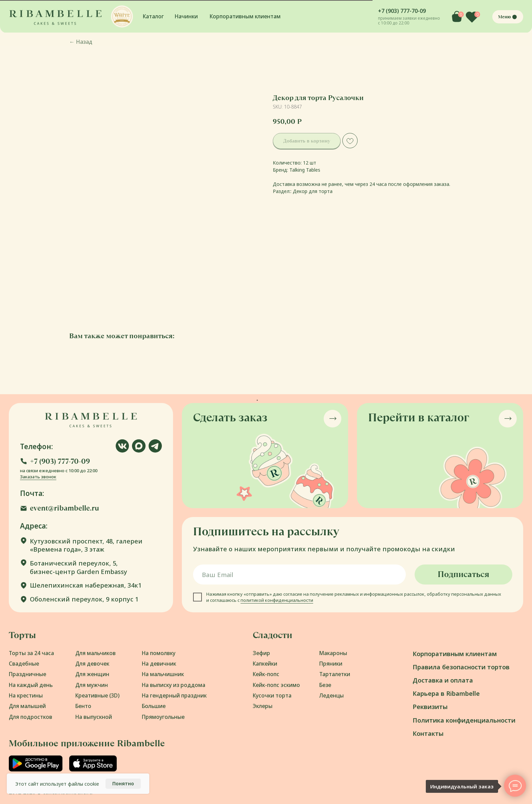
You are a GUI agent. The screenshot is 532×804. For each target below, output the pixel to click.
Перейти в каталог (419, 417)
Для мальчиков (96, 653)
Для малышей (27, 706)
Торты (22, 635)
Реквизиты (430, 706)
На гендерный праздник (174, 695)
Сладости (273, 635)
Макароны (333, 653)
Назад (81, 42)
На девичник (159, 664)
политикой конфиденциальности (277, 600)
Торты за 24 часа (31, 653)
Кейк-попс (266, 674)
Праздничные (27, 674)
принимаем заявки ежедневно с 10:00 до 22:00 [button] (409, 20)
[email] (299, 575)
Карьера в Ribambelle (446, 693)
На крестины (26, 695)
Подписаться (463, 574)
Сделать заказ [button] (230, 417)
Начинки (186, 16)
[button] (122, 16)
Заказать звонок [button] (38, 477)
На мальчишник (163, 674)
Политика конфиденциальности (464, 720)
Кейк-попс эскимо (276, 685)
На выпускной (94, 717)
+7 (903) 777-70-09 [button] (402, 11)
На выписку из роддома (174, 685)
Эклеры (263, 706)
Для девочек (92, 664)
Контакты (428, 733)
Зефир (261, 653)
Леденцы (331, 695)
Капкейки (265, 664)
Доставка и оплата (443, 680)
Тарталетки (335, 674)
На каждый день (31, 685)
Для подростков (31, 717)
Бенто (83, 706)
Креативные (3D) (97, 695)
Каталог (153, 16)
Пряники (331, 664)
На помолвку (159, 653)
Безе (325, 685)
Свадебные (24, 664)
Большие (154, 706)
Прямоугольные (163, 717)
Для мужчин (92, 685)
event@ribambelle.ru (64, 508)
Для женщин (92, 674)
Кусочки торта (272, 695)
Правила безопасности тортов (461, 667)
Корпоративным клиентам (245, 16)
